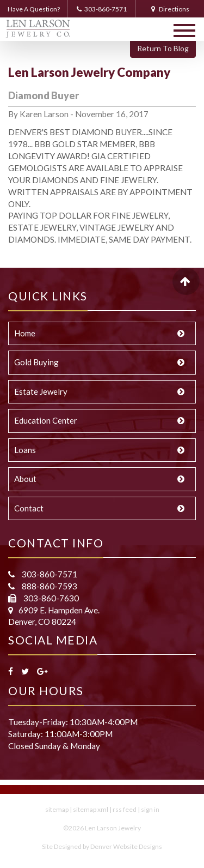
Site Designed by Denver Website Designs (102, 846)
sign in (150, 809)
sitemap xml (91, 809)
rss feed (125, 809)
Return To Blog (163, 48)
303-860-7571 (102, 9)
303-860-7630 (50, 598)
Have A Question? (34, 9)
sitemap (57, 809)
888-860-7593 (49, 586)
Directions (170, 9)
